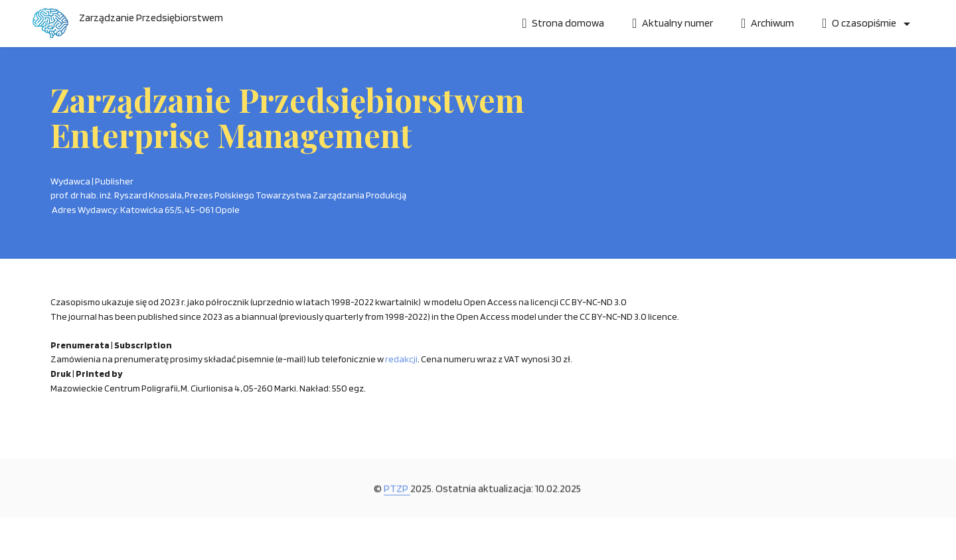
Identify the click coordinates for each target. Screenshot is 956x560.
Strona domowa (563, 23)
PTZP (397, 501)
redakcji (401, 359)
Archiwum (767, 23)
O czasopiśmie (860, 23)
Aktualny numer (673, 23)
